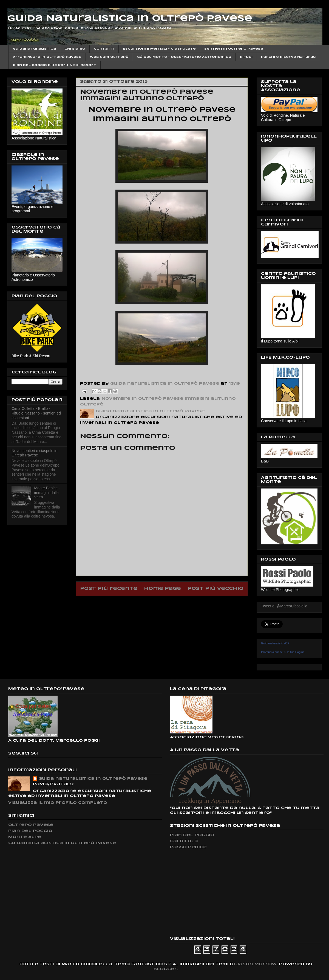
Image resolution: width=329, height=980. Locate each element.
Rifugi (246, 57)
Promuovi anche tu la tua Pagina (283, 652)
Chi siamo (75, 49)
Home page (162, 589)
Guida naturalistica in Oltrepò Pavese (93, 779)
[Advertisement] (211, 893)
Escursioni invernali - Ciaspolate (159, 49)
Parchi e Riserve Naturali (289, 57)
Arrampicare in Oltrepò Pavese (47, 57)
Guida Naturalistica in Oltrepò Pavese (130, 18)
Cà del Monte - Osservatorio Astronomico (184, 57)
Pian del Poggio (30, 831)
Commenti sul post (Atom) (176, 603)
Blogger (165, 969)
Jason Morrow (256, 964)
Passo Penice (188, 847)
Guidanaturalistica (34, 49)
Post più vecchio (215, 589)
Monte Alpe (25, 837)
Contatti (104, 49)
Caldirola (184, 841)
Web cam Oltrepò (109, 57)
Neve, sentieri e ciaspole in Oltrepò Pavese (34, 453)
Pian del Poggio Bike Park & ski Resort (55, 65)
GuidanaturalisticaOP (275, 643)
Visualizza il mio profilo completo (58, 803)
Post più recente (109, 589)
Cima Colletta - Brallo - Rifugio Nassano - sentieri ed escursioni (36, 413)
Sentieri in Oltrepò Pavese (234, 49)
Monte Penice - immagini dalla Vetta (47, 493)
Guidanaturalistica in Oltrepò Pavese (62, 843)
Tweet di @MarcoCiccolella (284, 606)
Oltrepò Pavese (31, 825)
